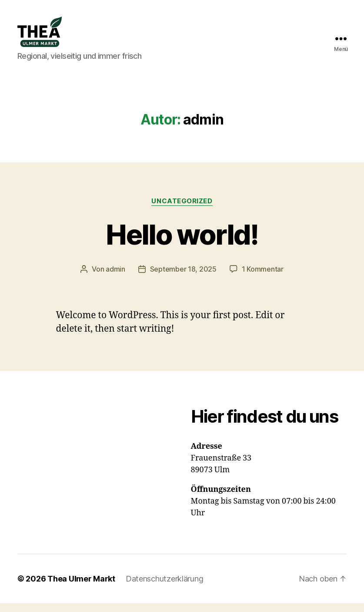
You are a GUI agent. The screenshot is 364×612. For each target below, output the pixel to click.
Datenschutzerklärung (165, 587)
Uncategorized (182, 210)
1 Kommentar (263, 278)
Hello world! (182, 243)
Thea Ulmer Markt (81, 587)
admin (115, 278)
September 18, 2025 (183, 278)
